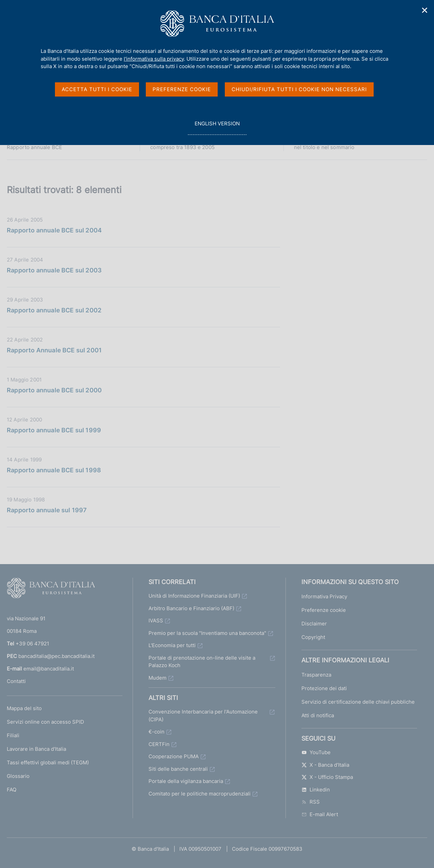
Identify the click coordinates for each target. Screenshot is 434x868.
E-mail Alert (320, 814)
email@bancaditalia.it (49, 669)
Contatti (16, 681)
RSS (311, 802)
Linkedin (316, 790)
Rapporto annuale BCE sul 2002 (54, 310)
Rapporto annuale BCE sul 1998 (54, 470)
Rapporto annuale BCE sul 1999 (54, 430)
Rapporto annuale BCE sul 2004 (54, 230)
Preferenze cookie (324, 610)
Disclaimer (314, 624)
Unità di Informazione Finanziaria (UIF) (194, 596)
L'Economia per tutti (172, 645)
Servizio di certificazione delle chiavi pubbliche (358, 702)
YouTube (316, 752)
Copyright (313, 637)
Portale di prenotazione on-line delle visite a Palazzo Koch (202, 662)
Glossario (18, 776)
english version (217, 127)
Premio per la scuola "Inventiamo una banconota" (207, 633)
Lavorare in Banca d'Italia (36, 749)
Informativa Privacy (324, 596)
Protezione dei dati (324, 688)
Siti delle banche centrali (178, 769)
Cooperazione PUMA (174, 756)
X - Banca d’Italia (325, 765)
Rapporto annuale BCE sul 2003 (54, 270)
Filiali (13, 735)
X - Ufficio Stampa (327, 777)
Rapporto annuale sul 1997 (47, 510)
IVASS (156, 621)
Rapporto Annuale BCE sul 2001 (54, 350)
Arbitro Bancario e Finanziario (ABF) (191, 608)
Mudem (157, 678)
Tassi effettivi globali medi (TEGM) (48, 762)
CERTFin (159, 744)
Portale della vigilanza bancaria (186, 781)
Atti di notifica (318, 715)
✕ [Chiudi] (425, 10)
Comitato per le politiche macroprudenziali (200, 794)
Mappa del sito (24, 708)
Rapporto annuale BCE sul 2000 (54, 390)
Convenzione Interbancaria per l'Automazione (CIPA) (203, 716)
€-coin (156, 732)
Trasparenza (316, 675)
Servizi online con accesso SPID (45, 722)
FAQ (12, 790)
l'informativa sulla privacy (154, 59)
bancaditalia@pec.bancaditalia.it (56, 656)
